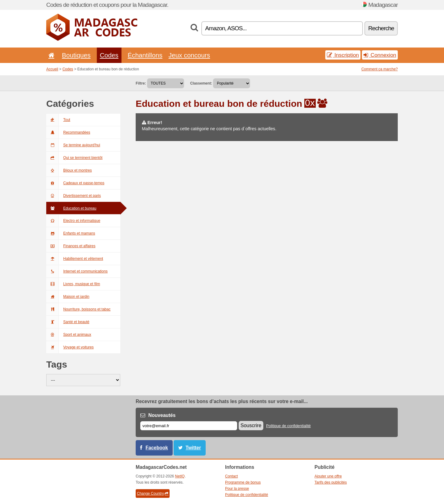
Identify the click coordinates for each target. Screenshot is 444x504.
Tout (58, 120)
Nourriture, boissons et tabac (78, 309)
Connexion (380, 55)
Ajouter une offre (328, 476)
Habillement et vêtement (75, 259)
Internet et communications (77, 271)
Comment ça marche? (380, 69)
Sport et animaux (69, 335)
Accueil (52, 69)
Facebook (157, 448)
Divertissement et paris (74, 196)
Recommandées (68, 132)
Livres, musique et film (73, 284)
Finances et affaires (71, 246)
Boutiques (76, 55)
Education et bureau (71, 208)
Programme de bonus (243, 482)
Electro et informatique (73, 221)
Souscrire (251, 425)
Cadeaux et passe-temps (75, 183)
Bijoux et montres (69, 170)
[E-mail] (189, 426)
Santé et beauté (68, 322)
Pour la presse (237, 489)
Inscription (343, 55)
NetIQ (180, 476)
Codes (109, 55)
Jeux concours (189, 55)
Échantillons (145, 55)
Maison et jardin (68, 297)
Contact (231, 476)
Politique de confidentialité (288, 426)
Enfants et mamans (71, 233)
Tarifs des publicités (331, 482)
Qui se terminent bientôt (74, 158)
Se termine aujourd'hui (73, 145)
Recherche (381, 28)
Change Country (153, 494)
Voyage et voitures (70, 347)
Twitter (193, 448)
